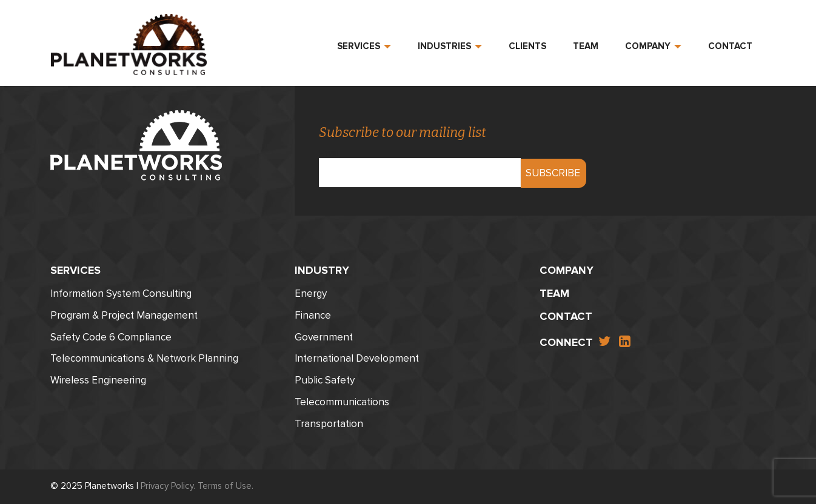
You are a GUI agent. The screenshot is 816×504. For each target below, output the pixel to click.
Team (586, 46)
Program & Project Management (124, 315)
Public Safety (325, 380)
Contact (730, 46)
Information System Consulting (121, 293)
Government (324, 337)
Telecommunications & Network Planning (144, 358)
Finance (313, 315)
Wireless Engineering (98, 380)
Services (364, 46)
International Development (357, 358)
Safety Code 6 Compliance (111, 337)
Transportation (329, 424)
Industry (322, 270)
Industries (450, 46)
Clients (527, 46)
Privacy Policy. (168, 486)
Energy (311, 293)
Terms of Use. (226, 486)
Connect (566, 342)
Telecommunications (342, 402)
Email (420, 164)
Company (653, 46)
